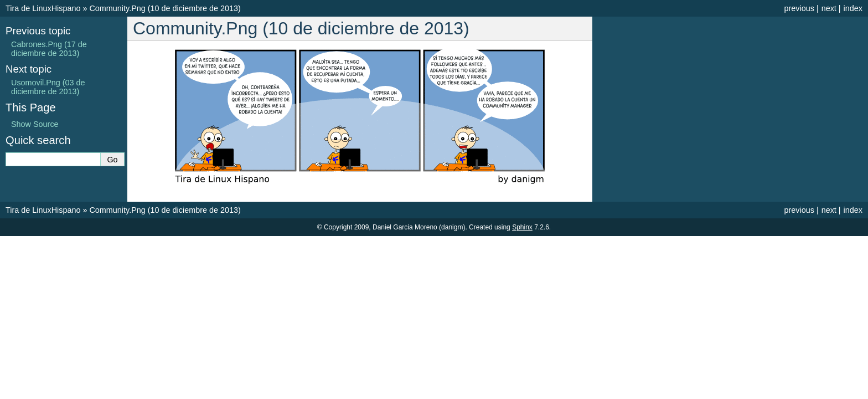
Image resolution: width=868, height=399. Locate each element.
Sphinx (522, 227)
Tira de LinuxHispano (43, 8)
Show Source (35, 124)
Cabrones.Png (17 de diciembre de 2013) (49, 49)
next (829, 8)
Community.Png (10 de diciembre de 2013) (165, 8)
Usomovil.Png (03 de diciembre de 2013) (48, 87)
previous (799, 8)
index (853, 8)
